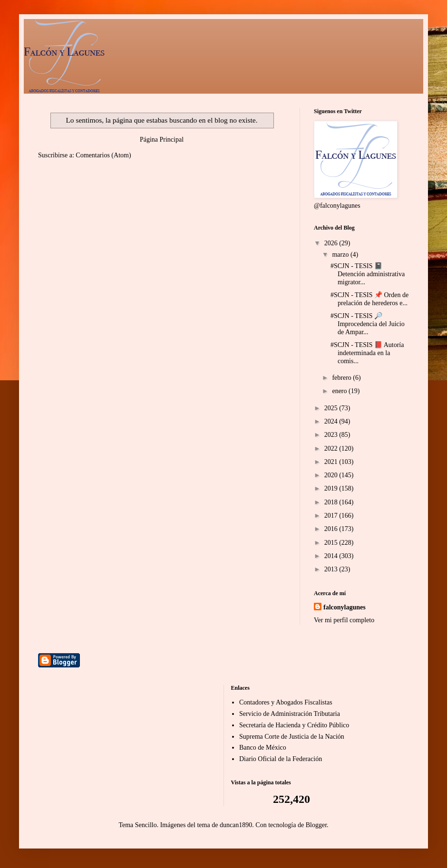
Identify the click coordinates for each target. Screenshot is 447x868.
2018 (332, 502)
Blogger (316, 825)
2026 (332, 243)
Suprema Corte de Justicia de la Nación (292, 737)
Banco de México (263, 747)
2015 (332, 543)
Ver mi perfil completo (344, 620)
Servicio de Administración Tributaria (290, 714)
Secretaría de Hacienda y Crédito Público (294, 725)
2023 (332, 435)
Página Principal (162, 140)
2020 (332, 475)
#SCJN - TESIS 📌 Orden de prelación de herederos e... (369, 299)
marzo (341, 255)
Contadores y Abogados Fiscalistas (286, 702)
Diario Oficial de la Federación (281, 759)
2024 (332, 421)
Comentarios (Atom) (103, 155)
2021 (332, 462)
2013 (332, 569)
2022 (332, 448)
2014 (332, 556)
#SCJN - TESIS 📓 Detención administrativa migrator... (368, 274)
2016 (332, 529)
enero (340, 391)
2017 (332, 516)
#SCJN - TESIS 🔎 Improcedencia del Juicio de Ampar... (368, 324)
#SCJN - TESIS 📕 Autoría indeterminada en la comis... (367, 353)
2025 (332, 408)
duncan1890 (236, 825)
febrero (342, 378)
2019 (332, 488)
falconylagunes (345, 607)
